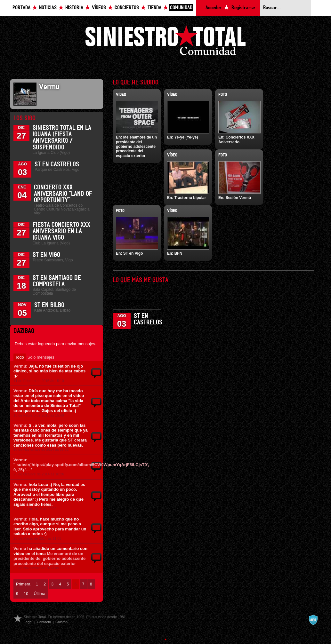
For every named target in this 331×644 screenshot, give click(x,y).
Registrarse (243, 8)
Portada (21, 8)
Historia (74, 8)
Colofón (61, 622)
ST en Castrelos (57, 164)
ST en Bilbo (49, 305)
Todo (20, 357)
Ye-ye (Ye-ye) (186, 137)
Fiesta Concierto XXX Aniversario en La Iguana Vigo (61, 231)
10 (26, 594)
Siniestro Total (165, 42)
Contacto (44, 622)
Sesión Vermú (238, 198)
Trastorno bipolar (190, 198)
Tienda (154, 8)
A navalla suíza (313, 620)
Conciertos (127, 8)
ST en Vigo (46, 255)
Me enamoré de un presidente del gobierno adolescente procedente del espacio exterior (49, 559)
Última (39, 594)
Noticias (48, 8)
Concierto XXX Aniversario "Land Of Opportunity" (63, 194)
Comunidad (181, 8)
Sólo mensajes (41, 357)
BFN (178, 253)
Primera (23, 584)
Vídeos (99, 8)
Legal (28, 622)
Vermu (20, 366)
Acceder (214, 8)
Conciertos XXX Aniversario (236, 139)
